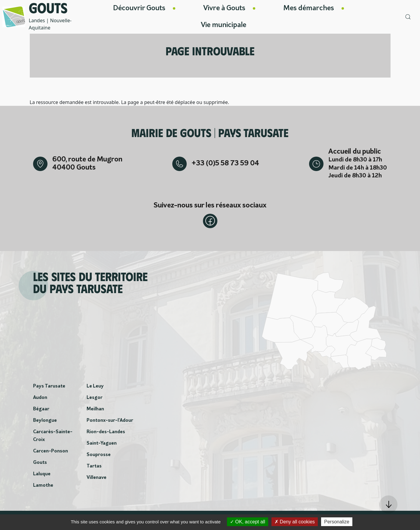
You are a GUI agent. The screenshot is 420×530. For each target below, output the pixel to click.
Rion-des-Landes (106, 432)
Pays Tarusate (49, 386)
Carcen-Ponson (51, 451)
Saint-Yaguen (102, 443)
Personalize (337, 522)
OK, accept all (248, 522)
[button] (388, 504)
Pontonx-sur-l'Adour (110, 421)
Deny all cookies (295, 522)
